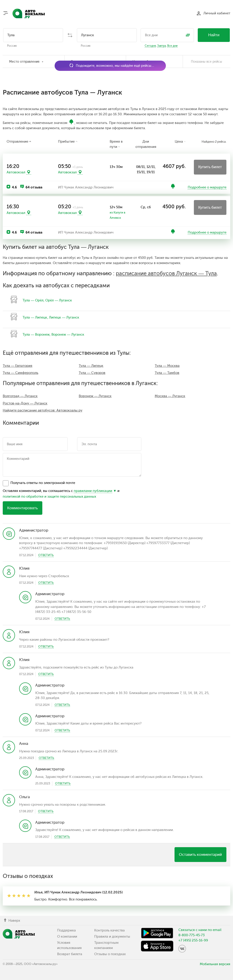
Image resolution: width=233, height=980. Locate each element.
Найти (214, 35)
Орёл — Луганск (59, 300)
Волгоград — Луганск (20, 396)
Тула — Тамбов (167, 373)
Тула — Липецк (35, 317)
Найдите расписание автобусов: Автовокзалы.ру (43, 410)
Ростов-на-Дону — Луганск (25, 403)
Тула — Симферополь (20, 373)
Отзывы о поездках (110, 954)
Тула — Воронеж (36, 334)
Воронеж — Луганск (68, 334)
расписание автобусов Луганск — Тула (166, 273)
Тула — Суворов (92, 373)
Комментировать (22, 508)
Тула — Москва (167, 366)
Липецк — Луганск (64, 317)
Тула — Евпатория (18, 366)
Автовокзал (16, 172)
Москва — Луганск (170, 396)
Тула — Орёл (33, 300)
